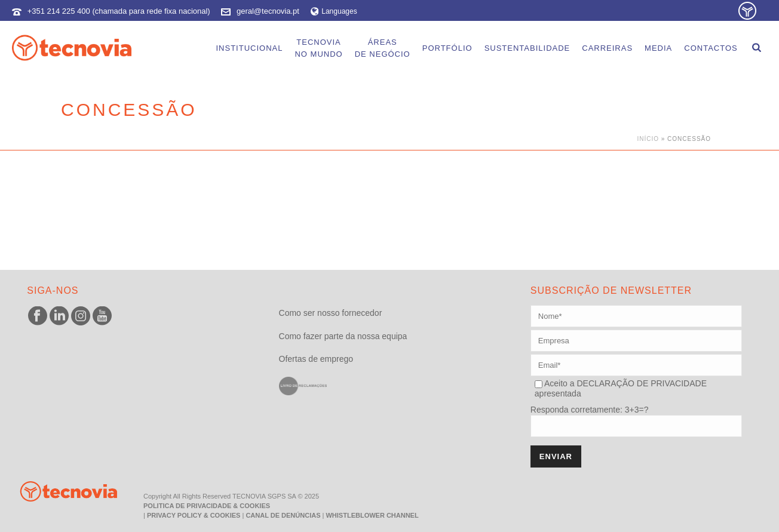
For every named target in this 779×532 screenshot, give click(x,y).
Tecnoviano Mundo (318, 48)
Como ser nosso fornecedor (331, 313)
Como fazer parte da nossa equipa (343, 336)
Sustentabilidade (527, 48)
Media (658, 48)
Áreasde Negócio (383, 48)
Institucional (249, 48)
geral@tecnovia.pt (268, 11)
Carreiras (607, 48)
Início (648, 139)
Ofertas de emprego (316, 359)
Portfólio (447, 48)
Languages (334, 11)
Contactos (711, 48)
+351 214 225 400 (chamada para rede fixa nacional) (119, 11)
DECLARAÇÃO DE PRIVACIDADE (641, 383)
